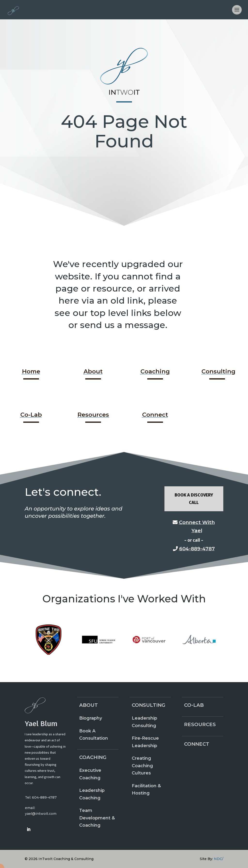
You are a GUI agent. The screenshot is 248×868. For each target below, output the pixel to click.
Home (31, 371)
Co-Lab (31, 415)
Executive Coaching (90, 774)
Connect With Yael (197, 526)
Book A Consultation (94, 735)
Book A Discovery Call (194, 499)
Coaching (155, 371)
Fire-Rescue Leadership (145, 742)
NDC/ (219, 859)
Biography (91, 718)
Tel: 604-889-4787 (41, 797)
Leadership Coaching (92, 794)
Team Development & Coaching (97, 818)
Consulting (218, 371)
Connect (155, 415)
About (93, 371)
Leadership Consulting (144, 722)
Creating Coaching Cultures (142, 766)
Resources (93, 415)
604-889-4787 (197, 549)
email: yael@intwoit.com (41, 811)
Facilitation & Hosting (146, 790)
